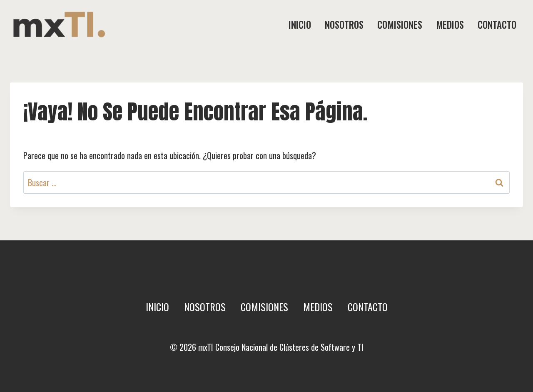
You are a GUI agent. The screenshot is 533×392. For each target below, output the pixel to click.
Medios (450, 25)
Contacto (497, 25)
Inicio (300, 25)
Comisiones (400, 25)
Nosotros (344, 25)
